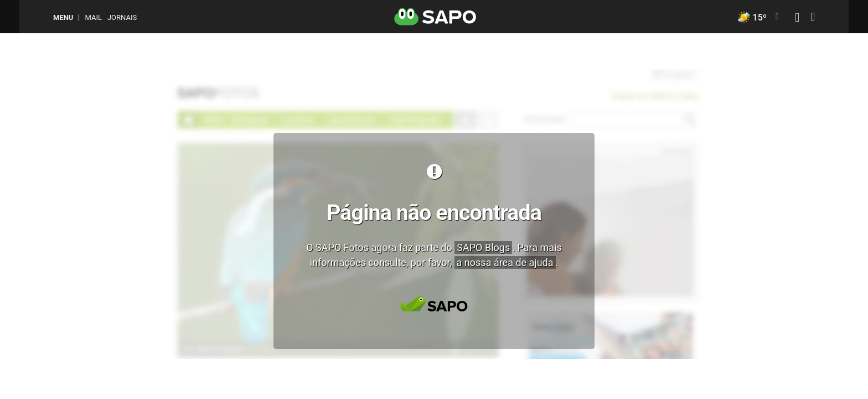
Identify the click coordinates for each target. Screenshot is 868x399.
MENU (63, 17)
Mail (93, 17)
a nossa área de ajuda (505, 262)
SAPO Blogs (483, 247)
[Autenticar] (797, 19)
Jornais (122, 17)
